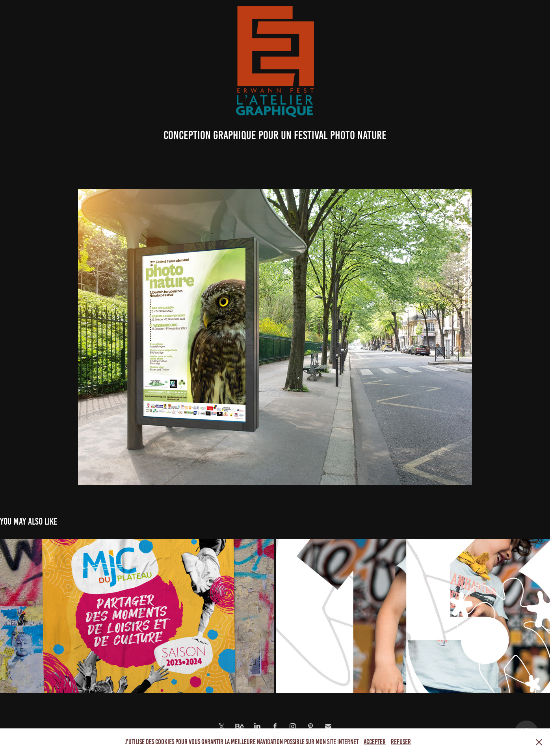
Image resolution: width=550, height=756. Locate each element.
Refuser (401, 742)
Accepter (375, 742)
